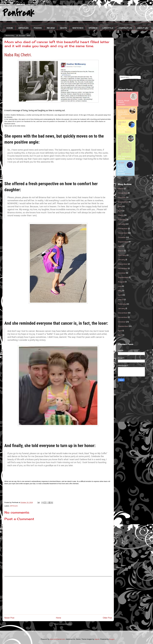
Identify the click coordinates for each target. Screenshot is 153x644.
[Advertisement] (58, 595)
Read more (128, 104)
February (122, 220)
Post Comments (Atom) (63, 624)
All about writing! (123, 108)
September (123, 202)
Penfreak (18, 13)
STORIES (93, 28)
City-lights (121, 163)
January (122, 224)
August (121, 282)
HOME (10, 28)
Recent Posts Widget (123, 176)
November (123, 193)
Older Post (107, 618)
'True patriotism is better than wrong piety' (124, 96)
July (120, 286)
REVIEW (51, 28)
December (123, 228)
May (120, 206)
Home (59, 618)
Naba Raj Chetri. (18, 55)
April (120, 211)
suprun (97, 639)
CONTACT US (125, 28)
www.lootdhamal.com (57, 639)
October (122, 197)
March (121, 188)
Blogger (112, 639)
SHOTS (63, 28)
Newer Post (9, 618)
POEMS (38, 28)
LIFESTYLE (108, 28)
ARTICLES (23, 28)
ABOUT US (142, 28)
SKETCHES (78, 28)
